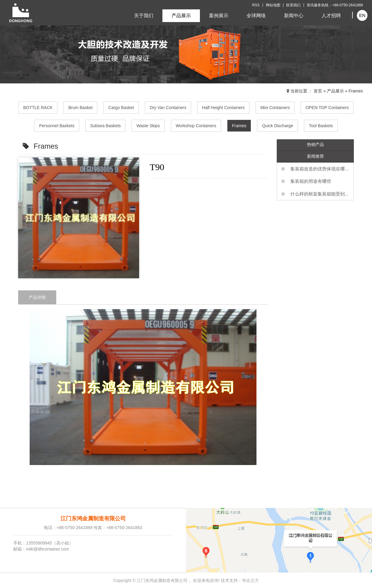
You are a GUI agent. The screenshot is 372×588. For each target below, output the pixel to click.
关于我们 (144, 16)
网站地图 (273, 5)
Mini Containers (275, 108)
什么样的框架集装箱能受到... (320, 194)
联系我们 (293, 5)
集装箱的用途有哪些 (311, 181)
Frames (356, 91)
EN (362, 15)
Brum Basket (80, 108)
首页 (318, 91)
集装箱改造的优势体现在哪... (320, 169)
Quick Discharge (277, 126)
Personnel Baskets (57, 126)
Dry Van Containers (168, 108)
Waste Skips (148, 126)
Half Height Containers (223, 108)
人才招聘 (331, 16)
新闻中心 (294, 16)
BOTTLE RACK (38, 108)
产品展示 (181, 16)
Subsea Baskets (105, 126)
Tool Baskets (321, 126)
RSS (256, 5)
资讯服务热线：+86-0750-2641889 (335, 5)
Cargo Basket (121, 108)
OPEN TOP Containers (327, 108)
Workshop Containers (196, 126)
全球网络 (256, 16)
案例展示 (219, 16)
